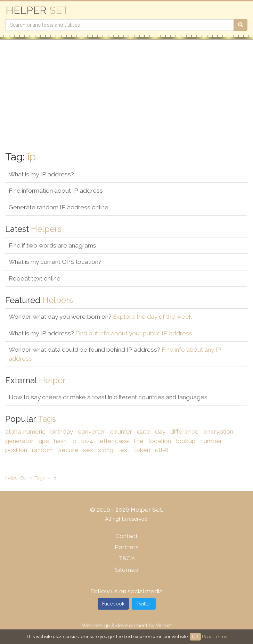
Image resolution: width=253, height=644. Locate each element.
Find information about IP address (56, 191)
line (139, 441)
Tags (40, 478)
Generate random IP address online (59, 207)
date (144, 432)
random (43, 450)
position (16, 450)
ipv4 (87, 441)
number (211, 441)
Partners (127, 547)
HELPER (37, 10)
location (160, 441)
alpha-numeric (25, 432)
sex (88, 450)
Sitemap (127, 570)
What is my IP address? (41, 174)
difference (185, 432)
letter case (113, 441)
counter (121, 432)
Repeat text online (35, 278)
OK (195, 637)
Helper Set (16, 478)
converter (92, 432)
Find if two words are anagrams (52, 245)
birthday (62, 432)
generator (19, 441)
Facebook (113, 604)
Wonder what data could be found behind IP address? (115, 354)
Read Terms (214, 637)
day (160, 432)
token (142, 450)
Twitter (144, 604)
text (124, 450)
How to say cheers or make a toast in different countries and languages (108, 397)
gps (44, 441)
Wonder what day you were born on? (100, 317)
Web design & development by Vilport (127, 625)
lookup (186, 441)
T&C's (127, 558)
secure (68, 450)
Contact (126, 536)
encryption (218, 432)
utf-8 (162, 450)
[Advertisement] (126, 95)
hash (60, 441)
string (106, 450)
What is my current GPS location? (55, 262)
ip (74, 441)
